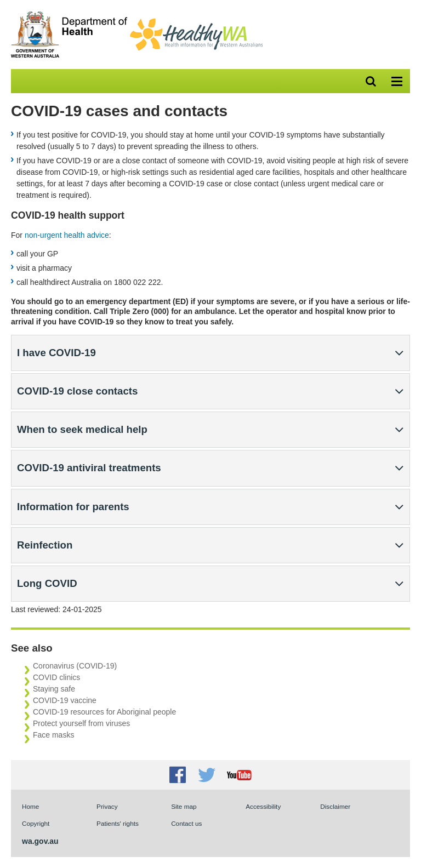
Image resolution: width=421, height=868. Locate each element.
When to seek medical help (82, 429)
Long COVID (47, 583)
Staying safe (54, 689)
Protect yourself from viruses (81, 723)
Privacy (107, 806)
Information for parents (73, 507)
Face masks (53, 735)
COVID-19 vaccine (65, 700)
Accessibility (263, 806)
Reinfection (45, 545)
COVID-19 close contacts (77, 391)
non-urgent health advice (67, 235)
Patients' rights (118, 823)
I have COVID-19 (56, 353)
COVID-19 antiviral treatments (89, 468)
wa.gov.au (40, 841)
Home (30, 806)
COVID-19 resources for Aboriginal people (104, 712)
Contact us (186, 823)
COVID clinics (56, 677)
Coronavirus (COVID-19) (75, 666)
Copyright (36, 823)
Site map (184, 806)
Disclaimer (335, 806)
